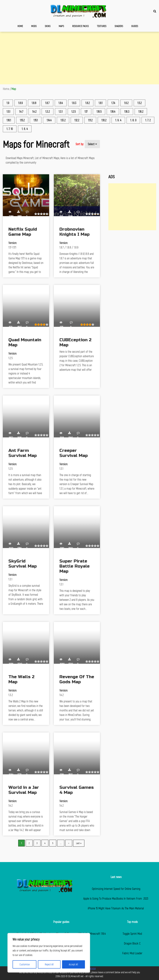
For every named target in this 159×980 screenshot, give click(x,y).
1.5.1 (8, 111)
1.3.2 (48, 111)
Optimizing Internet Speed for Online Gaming (116, 889)
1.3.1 (61, 111)
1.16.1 (9, 120)
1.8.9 (20, 103)
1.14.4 (49, 120)
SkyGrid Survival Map (23, 564)
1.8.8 (34, 103)
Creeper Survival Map (74, 453)
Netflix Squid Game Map (23, 232)
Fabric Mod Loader (132, 953)
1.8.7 (47, 103)
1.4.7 (21, 111)
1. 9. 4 (118, 120)
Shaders (119, 26)
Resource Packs (80, 26)
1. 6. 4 (25, 129)
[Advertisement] (79, 58)
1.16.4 (113, 111)
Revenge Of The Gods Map (77, 679)
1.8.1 (100, 103)
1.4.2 (34, 111)
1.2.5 (73, 111)
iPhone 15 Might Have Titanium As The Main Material (116, 908)
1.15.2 (22, 120)
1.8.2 (87, 103)
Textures (102, 26)
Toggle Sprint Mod (132, 934)
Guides (135, 26)
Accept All (73, 964)
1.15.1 (36, 120)
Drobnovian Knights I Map (75, 232)
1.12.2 (77, 120)
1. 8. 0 (133, 120)
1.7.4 (113, 103)
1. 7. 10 (10, 129)
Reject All (49, 964)
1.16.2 (141, 111)
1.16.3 (127, 111)
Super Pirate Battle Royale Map (75, 566)
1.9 (8, 103)
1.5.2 (139, 103)
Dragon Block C (132, 943)
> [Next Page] (69, 843)
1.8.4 (61, 103)
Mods (34, 26)
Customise (25, 964)
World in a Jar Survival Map (24, 790)
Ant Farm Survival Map (23, 453)
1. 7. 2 (148, 120)
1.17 (86, 111)
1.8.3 (74, 103)
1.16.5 (99, 111)
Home (20, 26)
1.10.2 (104, 120)
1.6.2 (126, 103)
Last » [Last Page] (79, 843)
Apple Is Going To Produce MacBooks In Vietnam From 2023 (116, 898)
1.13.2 (63, 120)
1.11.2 (90, 120)
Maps (61, 26)
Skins (48, 26)
